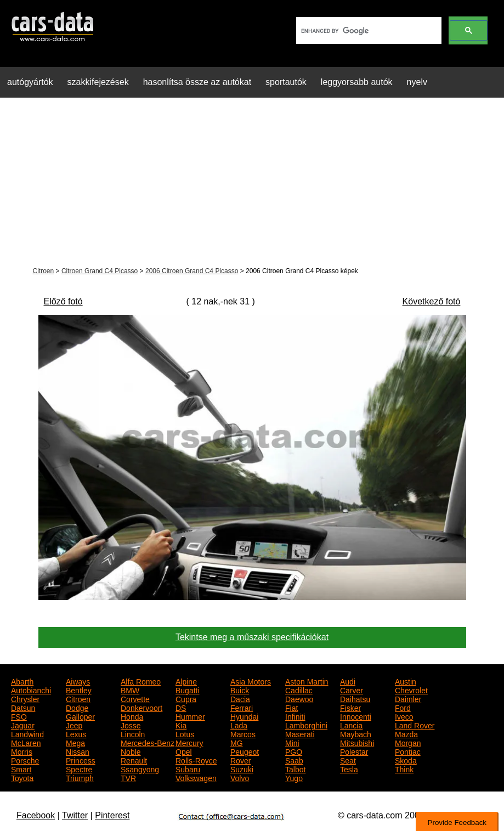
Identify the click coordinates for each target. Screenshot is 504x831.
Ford (403, 707)
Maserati (300, 733)
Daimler (408, 698)
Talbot (295, 768)
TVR (128, 777)
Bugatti (188, 689)
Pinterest (112, 815)
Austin (406, 681)
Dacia (240, 698)
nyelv (417, 82)
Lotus (185, 733)
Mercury (189, 742)
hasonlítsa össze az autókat (197, 82)
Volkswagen (196, 777)
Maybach (356, 733)
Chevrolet (411, 689)
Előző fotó (63, 301)
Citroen (44, 271)
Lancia (351, 725)
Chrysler (25, 698)
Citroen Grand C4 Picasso (100, 271)
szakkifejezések (98, 82)
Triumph (80, 777)
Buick (240, 689)
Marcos (243, 733)
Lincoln (133, 733)
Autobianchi (31, 689)
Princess (81, 760)
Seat (348, 760)
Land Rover (415, 725)
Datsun (23, 707)
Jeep (74, 725)
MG (237, 742)
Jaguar (23, 725)
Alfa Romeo (141, 681)
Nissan (78, 751)
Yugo (294, 777)
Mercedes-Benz (148, 742)
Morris (22, 751)
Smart (21, 768)
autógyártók (30, 82)
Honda (132, 716)
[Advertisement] (252, 183)
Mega (75, 742)
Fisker (350, 707)
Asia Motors (251, 681)
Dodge (77, 707)
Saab (294, 760)
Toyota (22, 777)
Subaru (188, 768)
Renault (134, 760)
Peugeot (245, 751)
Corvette (135, 698)
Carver (352, 689)
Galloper (80, 716)
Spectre (79, 768)
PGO (294, 751)
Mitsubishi (357, 742)
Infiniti (295, 716)
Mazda (406, 733)
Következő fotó (432, 301)
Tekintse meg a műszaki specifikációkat (252, 637)
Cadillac (299, 689)
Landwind (27, 733)
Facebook (36, 815)
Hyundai (244, 716)
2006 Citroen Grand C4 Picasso (192, 271)
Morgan (408, 742)
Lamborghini (306, 725)
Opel (184, 751)
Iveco (404, 716)
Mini (292, 742)
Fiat (291, 707)
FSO (19, 716)
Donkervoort (141, 707)
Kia (181, 725)
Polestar (354, 751)
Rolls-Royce (196, 760)
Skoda (406, 760)
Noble (131, 751)
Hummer (190, 716)
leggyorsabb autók (357, 82)
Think (404, 768)
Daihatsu (355, 698)
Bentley (79, 689)
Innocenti (356, 716)
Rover (240, 760)
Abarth (22, 681)
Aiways (78, 681)
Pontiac (408, 751)
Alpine (186, 681)
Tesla (349, 768)
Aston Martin (307, 681)
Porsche (25, 760)
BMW (130, 689)
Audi (348, 681)
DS (181, 707)
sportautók (286, 82)
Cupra (186, 698)
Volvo (240, 777)
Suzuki (242, 768)
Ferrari (242, 707)
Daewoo (299, 698)
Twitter (75, 815)
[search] (368, 31)
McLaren (26, 742)
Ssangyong (140, 768)
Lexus (76, 733)
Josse (131, 725)
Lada (239, 725)
